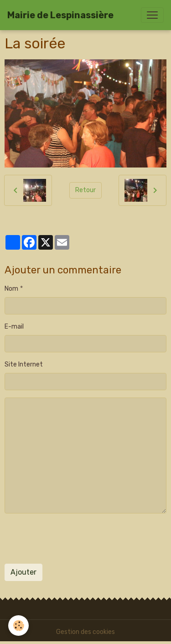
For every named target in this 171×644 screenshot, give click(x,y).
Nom (11, 289)
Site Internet (24, 364)
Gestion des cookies (85, 632)
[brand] (60, 15)
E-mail (14, 327)
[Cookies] (18, 626)
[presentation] (74, 539)
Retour (85, 190)
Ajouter (23, 572)
